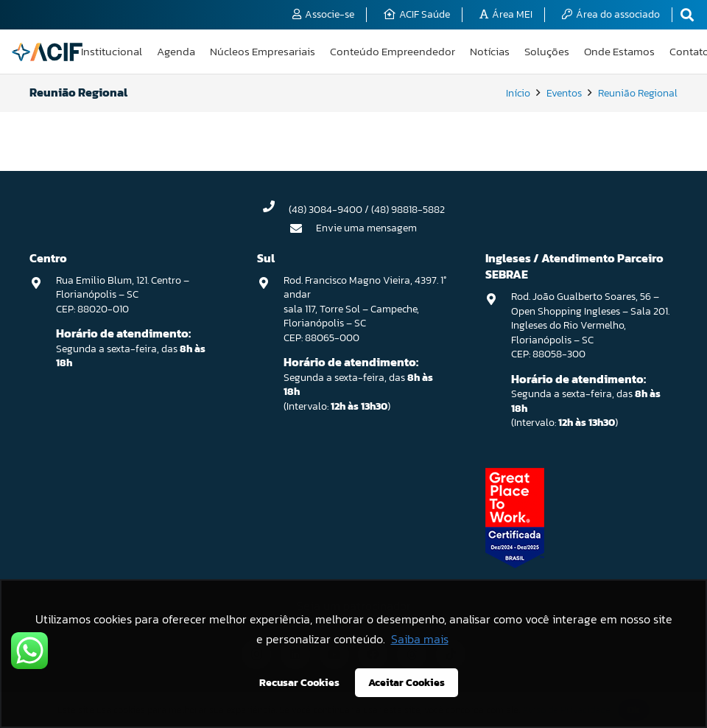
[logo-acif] (47, 52)
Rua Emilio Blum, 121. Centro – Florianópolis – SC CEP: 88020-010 (123, 295)
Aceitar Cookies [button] (407, 682)
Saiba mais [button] (420, 639)
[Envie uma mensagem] (303, 228)
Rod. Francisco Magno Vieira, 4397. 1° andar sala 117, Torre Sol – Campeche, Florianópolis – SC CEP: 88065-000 (365, 309)
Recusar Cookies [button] (299, 682)
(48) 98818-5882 (408, 210)
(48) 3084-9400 (326, 210)
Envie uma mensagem (366, 228)
